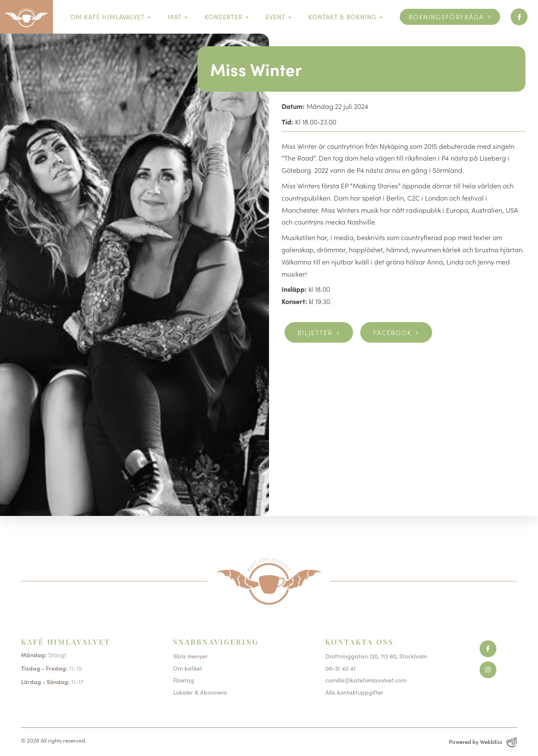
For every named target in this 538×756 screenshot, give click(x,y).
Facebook (392, 332)
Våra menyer (190, 656)
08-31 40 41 (340, 668)
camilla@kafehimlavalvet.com (366, 680)
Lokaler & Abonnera (200, 692)
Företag (184, 680)
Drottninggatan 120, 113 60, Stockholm (376, 656)
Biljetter (315, 332)
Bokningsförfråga (446, 17)
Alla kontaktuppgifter (354, 692)
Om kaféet (188, 668)
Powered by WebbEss (483, 742)
